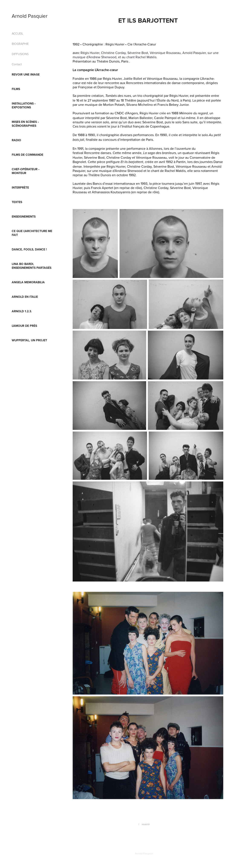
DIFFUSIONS (20, 54)
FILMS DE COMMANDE (27, 155)
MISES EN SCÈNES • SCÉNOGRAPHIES (25, 124)
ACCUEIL (17, 33)
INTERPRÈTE (20, 188)
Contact (17, 64)
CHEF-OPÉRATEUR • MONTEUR (26, 171)
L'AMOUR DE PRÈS (24, 326)
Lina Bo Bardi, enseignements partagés (32, 266)
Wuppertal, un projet (29, 340)
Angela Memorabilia (28, 282)
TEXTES (17, 202)
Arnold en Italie (25, 297)
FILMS (16, 89)
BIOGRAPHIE (20, 44)
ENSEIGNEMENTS (24, 217)
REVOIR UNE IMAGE (26, 74)
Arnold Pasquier (30, 16)
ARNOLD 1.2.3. (22, 311)
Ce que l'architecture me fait (32, 233)
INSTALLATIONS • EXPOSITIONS (24, 105)
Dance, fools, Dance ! (29, 249)
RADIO (16, 140)
